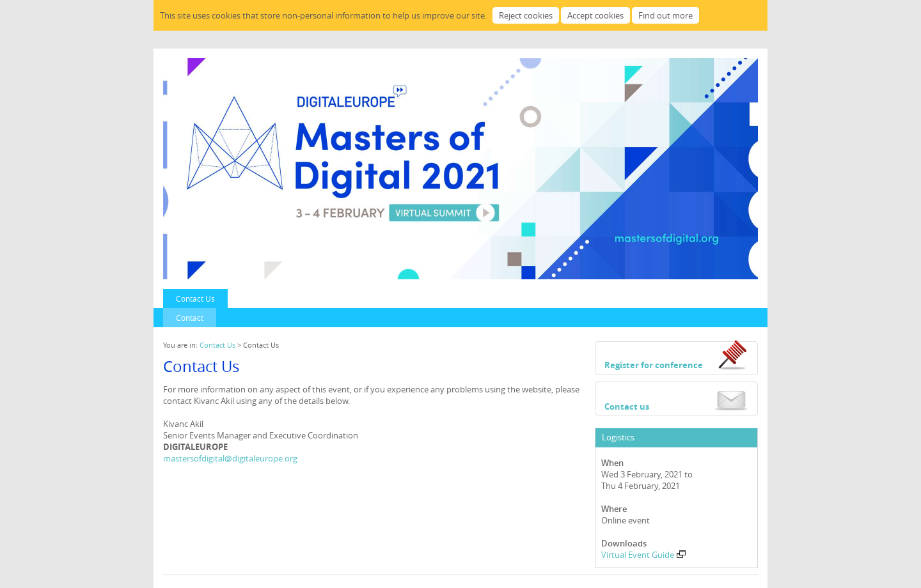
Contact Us (195, 298)
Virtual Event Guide (643, 555)
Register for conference (654, 365)
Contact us (627, 406)
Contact (190, 318)
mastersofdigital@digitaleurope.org (230, 458)
